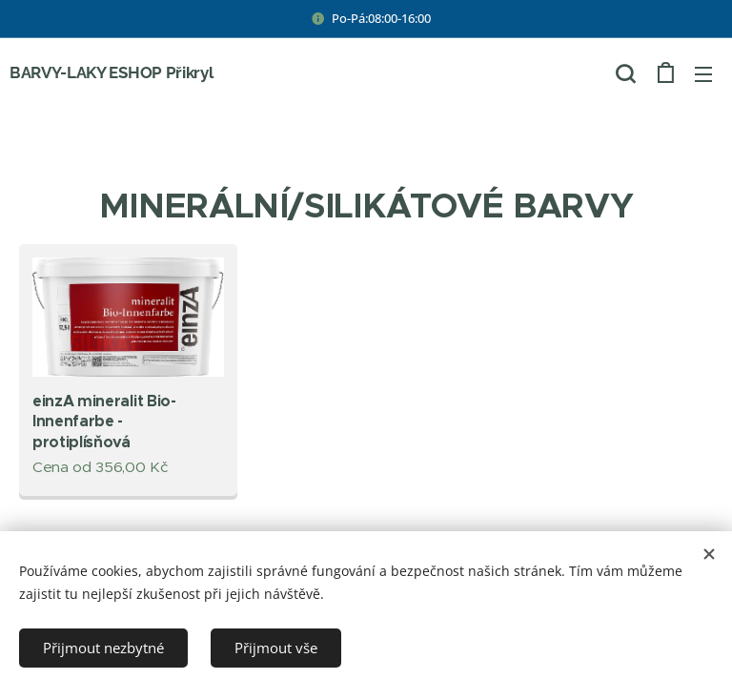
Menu (703, 74)
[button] (625, 73)
